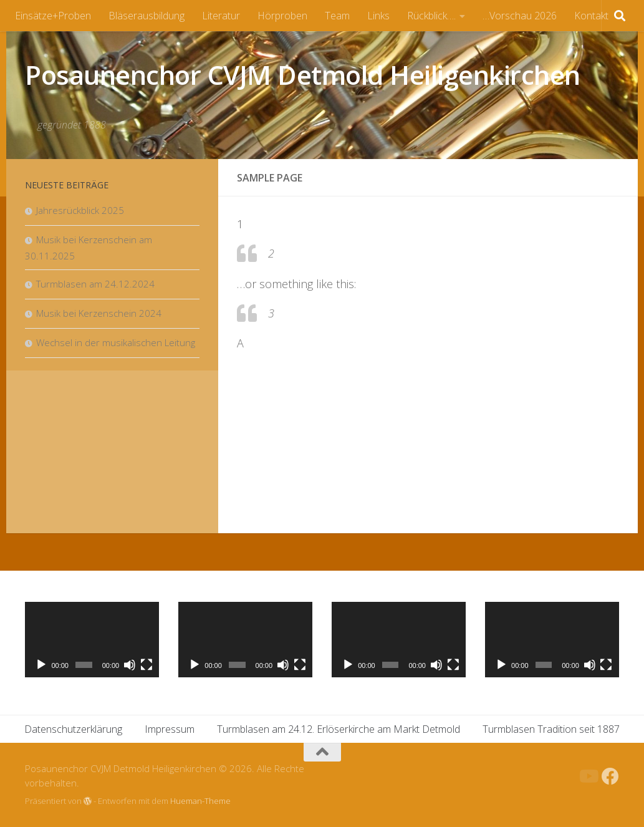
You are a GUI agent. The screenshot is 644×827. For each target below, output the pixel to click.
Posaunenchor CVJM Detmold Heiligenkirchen (303, 75)
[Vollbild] (147, 665)
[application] (92, 640)
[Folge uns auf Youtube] (588, 776)
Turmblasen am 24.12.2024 (95, 284)
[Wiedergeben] (41, 665)
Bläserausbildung (147, 16)
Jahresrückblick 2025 (80, 210)
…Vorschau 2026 (520, 16)
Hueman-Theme (200, 801)
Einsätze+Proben (53, 16)
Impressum (170, 729)
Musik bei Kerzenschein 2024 (99, 313)
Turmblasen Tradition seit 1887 (551, 729)
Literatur (221, 16)
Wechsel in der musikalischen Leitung (116, 342)
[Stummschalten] (130, 665)
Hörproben (282, 16)
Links (378, 16)
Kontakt (591, 16)
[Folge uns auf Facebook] (610, 776)
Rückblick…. (431, 16)
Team (337, 16)
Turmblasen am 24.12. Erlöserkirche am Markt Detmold (339, 729)
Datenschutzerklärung (73, 729)
